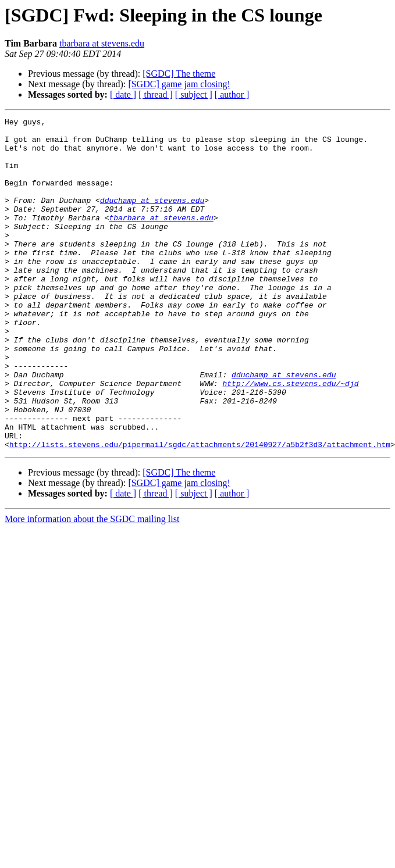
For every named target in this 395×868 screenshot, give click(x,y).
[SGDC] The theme (179, 74)
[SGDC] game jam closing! (179, 84)
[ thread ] (156, 94)
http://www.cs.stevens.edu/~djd (290, 437)
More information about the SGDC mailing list (92, 585)
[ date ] (123, 94)
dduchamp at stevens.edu (152, 217)
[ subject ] (194, 94)
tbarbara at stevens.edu (102, 43)
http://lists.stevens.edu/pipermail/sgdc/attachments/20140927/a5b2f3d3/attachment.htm (200, 510)
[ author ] (232, 94)
